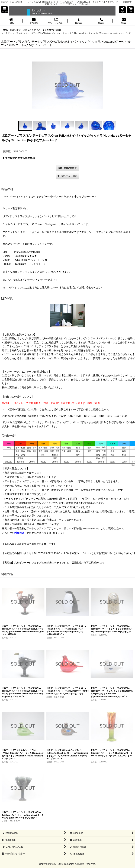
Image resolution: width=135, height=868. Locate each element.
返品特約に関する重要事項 (19, 158)
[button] (4, 10)
